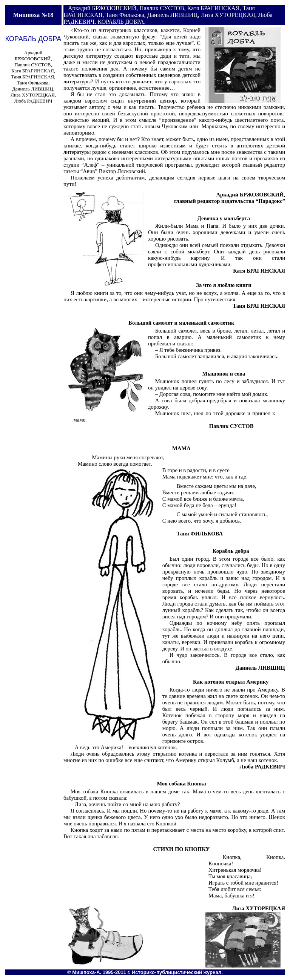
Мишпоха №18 (33, 15)
